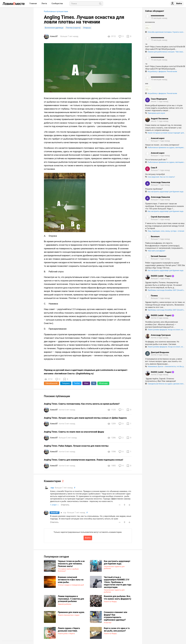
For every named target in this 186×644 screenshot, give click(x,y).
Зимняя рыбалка (65, 604)
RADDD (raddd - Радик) (161, 276)
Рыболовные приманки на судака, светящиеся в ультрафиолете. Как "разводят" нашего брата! (165, 148)
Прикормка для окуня (155, 113)
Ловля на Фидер (110, 602)
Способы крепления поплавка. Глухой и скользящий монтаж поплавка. (165, 32)
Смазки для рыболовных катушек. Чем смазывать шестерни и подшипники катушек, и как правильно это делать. (165, 52)
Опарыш (87, 28)
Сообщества (57, 3)
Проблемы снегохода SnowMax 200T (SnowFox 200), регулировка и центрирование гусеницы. (165, 290)
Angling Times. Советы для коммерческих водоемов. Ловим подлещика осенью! (84, 460)
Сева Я (154, 168)
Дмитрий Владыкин (160, 352)
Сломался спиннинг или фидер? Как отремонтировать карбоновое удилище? (115, 616)
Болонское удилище (54, 28)
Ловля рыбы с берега (66, 633)
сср (52, 488)
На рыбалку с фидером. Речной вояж (161, 71)
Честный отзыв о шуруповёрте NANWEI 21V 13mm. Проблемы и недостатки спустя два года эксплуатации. (118, 582)
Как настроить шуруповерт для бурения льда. (117, 562)
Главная (33, 3)
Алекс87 (55, 513)
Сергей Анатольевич (160, 217)
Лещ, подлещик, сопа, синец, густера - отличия (165, 231)
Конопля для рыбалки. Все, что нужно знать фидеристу (118, 598)
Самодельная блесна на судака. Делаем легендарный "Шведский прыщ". (165, 384)
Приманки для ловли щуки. (71, 612)
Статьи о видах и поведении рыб (71, 585)
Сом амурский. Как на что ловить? (160, 177)
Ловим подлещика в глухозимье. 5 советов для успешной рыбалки (71, 599)
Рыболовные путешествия (56, 11)
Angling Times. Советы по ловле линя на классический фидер (74, 432)
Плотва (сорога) (73, 28)
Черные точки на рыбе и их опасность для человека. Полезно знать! (71, 564)
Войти (88, 538)
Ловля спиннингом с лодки (69, 615)
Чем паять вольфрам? (155, 251)
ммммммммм (158, 16)
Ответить (65, 505)
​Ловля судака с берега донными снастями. (69, 630)
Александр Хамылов (160, 182)
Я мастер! (108, 623)
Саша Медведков (159, 99)
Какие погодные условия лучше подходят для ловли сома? (165, 133)
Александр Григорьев (161, 335)
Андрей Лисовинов (160, 119)
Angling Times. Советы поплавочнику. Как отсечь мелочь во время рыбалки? (82, 404)
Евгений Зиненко (159, 256)
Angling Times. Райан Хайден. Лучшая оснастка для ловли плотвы (76, 446)
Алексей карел (158, 138)
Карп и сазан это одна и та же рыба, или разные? (117, 630)
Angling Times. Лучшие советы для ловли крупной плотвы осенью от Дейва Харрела (85, 418)
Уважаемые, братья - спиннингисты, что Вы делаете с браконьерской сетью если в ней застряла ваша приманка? (165, 366)
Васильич (155, 236)
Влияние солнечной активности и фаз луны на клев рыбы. (71, 580)
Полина (154, 296)
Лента (44, 3)
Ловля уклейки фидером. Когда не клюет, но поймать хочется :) (165, 330)
